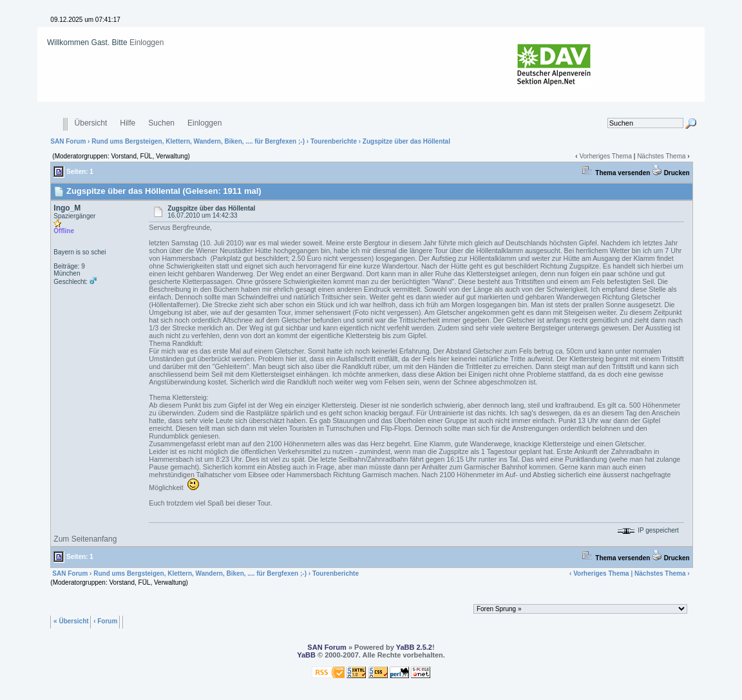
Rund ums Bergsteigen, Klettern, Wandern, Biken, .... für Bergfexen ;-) (198, 141)
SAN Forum (68, 141)
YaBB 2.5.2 (414, 647)
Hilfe (128, 123)
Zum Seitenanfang (85, 539)
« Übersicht (71, 620)
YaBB (306, 655)
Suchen (161, 123)
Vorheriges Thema (605, 156)
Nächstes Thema (661, 156)
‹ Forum (105, 620)
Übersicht (91, 123)
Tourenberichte (334, 141)
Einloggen (147, 43)
